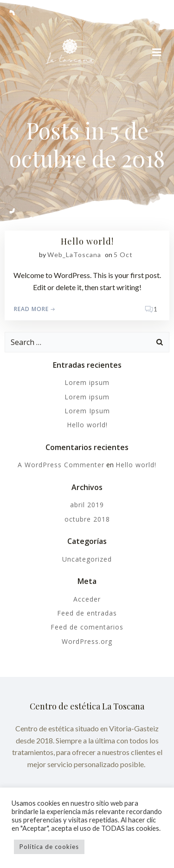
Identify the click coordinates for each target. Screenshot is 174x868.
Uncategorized (87, 559)
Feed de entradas (87, 613)
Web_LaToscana (74, 255)
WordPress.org (87, 641)
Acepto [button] (108, 847)
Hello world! (87, 425)
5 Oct (123, 255)
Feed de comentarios (87, 627)
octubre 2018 (87, 519)
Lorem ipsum (87, 382)
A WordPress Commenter (61, 465)
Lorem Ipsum (87, 411)
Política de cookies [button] (49, 847)
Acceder (87, 599)
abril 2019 (87, 505)
